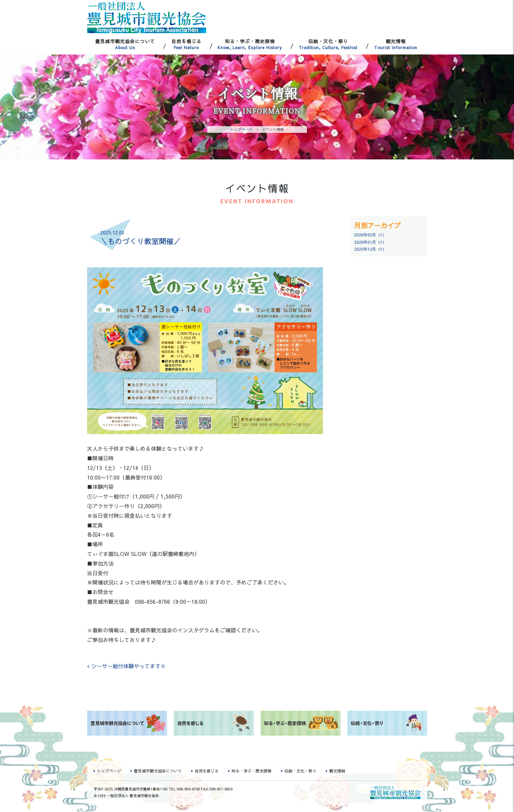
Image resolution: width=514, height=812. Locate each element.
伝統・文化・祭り (328, 44)
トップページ (241, 129)
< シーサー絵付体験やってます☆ (126, 666)
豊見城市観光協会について (125, 44)
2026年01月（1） (370, 242)
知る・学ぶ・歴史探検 (250, 44)
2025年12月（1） (370, 249)
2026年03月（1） (370, 235)
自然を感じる (186, 44)
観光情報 (396, 44)
